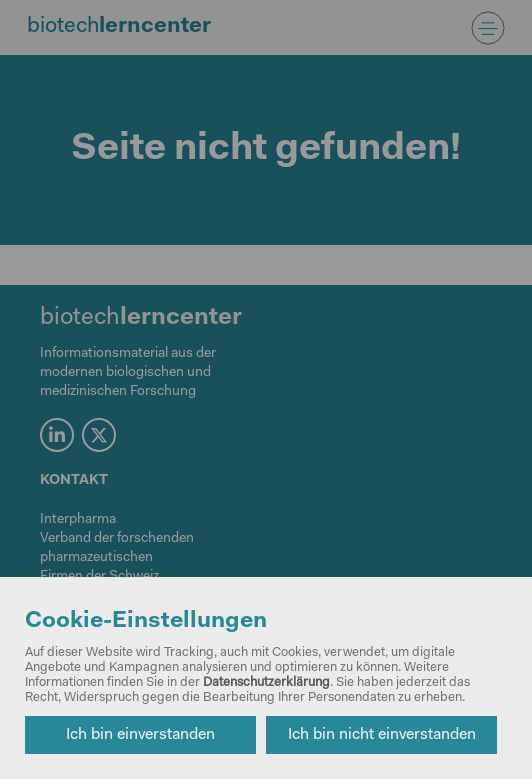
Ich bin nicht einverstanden (382, 735)
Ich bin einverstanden (140, 735)
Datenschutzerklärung (266, 682)
